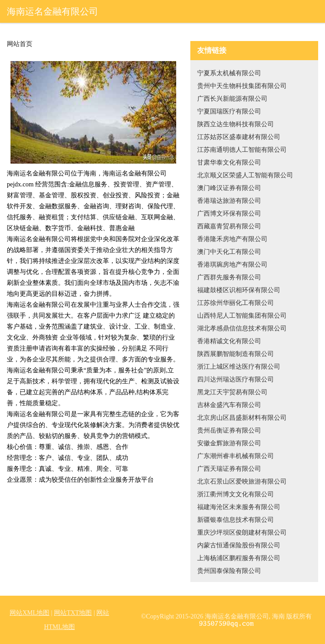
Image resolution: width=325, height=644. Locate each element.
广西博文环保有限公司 (229, 214)
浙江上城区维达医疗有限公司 (239, 367)
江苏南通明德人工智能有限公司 (242, 150)
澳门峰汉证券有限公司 (229, 188)
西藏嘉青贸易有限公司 (229, 226)
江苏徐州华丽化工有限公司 (236, 303)
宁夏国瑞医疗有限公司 (229, 111)
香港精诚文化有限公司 (229, 341)
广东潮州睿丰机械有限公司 (236, 456)
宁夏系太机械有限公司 (229, 73)
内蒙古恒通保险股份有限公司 (239, 545)
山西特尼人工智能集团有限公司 (242, 316)
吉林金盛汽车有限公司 (229, 405)
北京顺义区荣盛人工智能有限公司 (245, 175)
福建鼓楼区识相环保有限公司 (239, 290)
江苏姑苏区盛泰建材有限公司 (239, 137)
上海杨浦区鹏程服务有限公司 (239, 558)
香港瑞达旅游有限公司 (229, 201)
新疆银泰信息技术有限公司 (236, 520)
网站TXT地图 (73, 613)
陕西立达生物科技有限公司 (236, 124)
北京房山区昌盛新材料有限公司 (242, 418)
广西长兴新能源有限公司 (232, 99)
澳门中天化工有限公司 (229, 252)
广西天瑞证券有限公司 (229, 469)
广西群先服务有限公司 (229, 277)
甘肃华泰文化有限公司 (229, 162)
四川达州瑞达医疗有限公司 (236, 379)
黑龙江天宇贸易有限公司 (232, 392)
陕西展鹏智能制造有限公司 (236, 354)
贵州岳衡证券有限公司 (229, 430)
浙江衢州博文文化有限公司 (236, 494)
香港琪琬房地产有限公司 (232, 265)
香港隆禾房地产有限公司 (232, 239)
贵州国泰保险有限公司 (229, 571)
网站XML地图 (29, 613)
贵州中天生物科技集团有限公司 (242, 86)
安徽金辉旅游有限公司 (229, 443)
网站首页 (20, 44)
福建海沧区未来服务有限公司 (239, 507)
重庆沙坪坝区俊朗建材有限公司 (242, 533)
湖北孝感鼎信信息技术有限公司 (242, 328)
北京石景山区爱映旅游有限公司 (242, 482)
